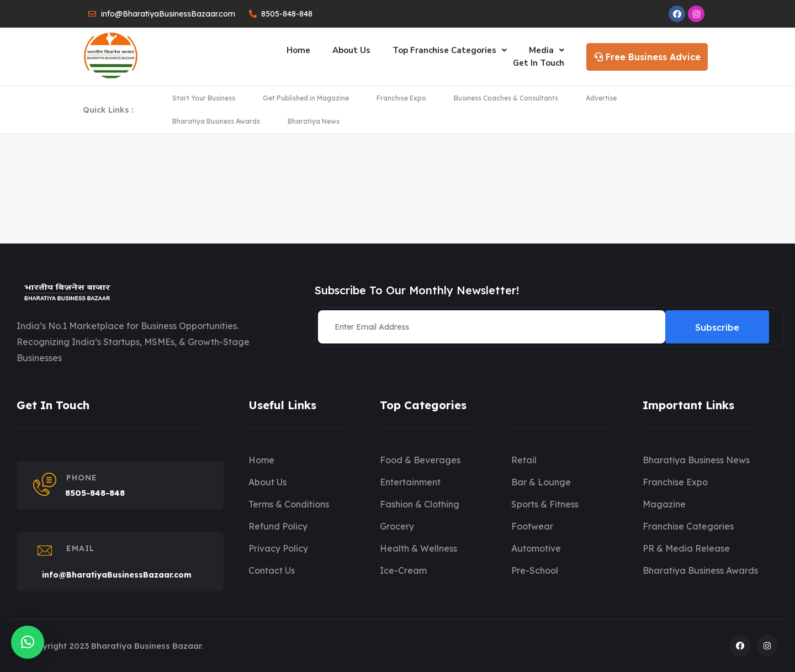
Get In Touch (539, 63)
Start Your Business (204, 98)
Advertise (601, 98)
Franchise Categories (688, 526)
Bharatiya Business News (696, 460)
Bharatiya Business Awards (216, 121)
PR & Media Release (686, 548)
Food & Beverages (420, 460)
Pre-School (535, 570)
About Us (351, 50)
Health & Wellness (418, 548)
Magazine (664, 504)
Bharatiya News (314, 121)
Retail (524, 460)
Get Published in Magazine (306, 98)
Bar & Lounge (541, 482)
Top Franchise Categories (450, 50)
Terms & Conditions (289, 504)
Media (547, 50)
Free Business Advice (647, 57)
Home (298, 50)
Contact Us (272, 570)
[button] (28, 642)
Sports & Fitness (545, 504)
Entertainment (410, 482)
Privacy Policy (278, 548)
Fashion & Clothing (420, 504)
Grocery (397, 526)
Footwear (532, 526)
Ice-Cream (403, 570)
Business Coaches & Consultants (506, 98)
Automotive (536, 548)
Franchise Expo (401, 98)
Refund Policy (278, 526)
